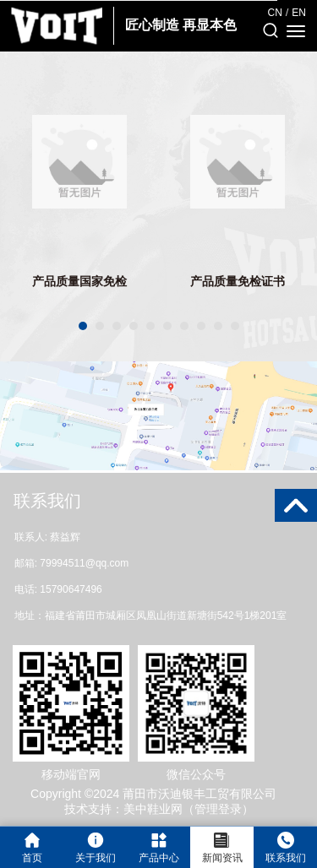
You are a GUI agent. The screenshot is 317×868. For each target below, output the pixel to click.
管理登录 (218, 809)
